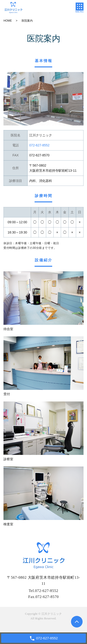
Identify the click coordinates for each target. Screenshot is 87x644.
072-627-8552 (47, 591)
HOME (8, 21)
